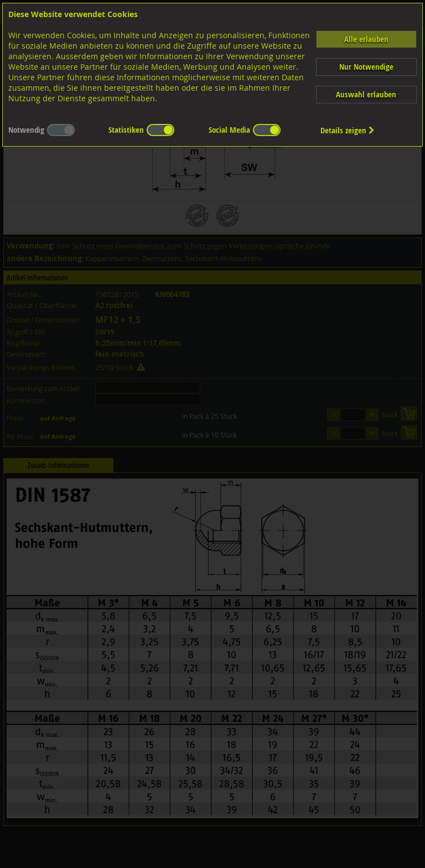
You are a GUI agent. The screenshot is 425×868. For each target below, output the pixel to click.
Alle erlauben (366, 39)
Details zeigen (348, 130)
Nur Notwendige (366, 67)
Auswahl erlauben (366, 94)
